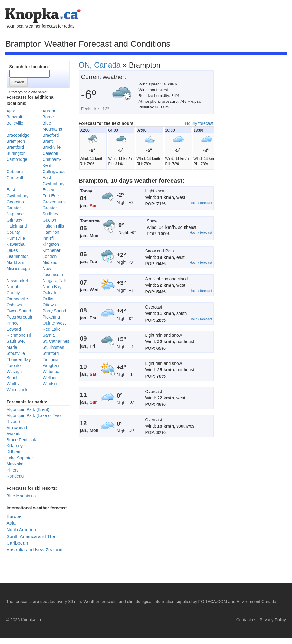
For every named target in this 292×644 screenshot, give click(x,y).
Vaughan (51, 365)
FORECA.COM (213, 602)
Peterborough (20, 317)
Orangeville (17, 299)
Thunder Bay (19, 359)
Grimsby (15, 220)
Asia (11, 523)
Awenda (14, 434)
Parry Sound (54, 311)
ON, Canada (100, 65)
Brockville (52, 147)
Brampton (16, 141)
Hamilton (51, 232)
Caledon (51, 153)
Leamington (18, 256)
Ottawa (49, 305)
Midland (50, 262)
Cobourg (15, 172)
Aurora (49, 111)
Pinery (13, 470)
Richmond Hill (20, 335)
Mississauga (18, 269)
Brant (48, 141)
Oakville (50, 293)
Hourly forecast (199, 123)
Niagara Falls (55, 281)
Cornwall (15, 178)
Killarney (15, 446)
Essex (48, 190)
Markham (15, 262)
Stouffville (16, 353)
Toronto (14, 365)
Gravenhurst (54, 202)
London (50, 256)
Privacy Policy (273, 620)
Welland (50, 378)
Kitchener (52, 250)
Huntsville (16, 238)
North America (21, 530)
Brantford (15, 147)
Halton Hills (53, 226)
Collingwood (54, 172)
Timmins (51, 359)
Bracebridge (18, 135)
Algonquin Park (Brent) (28, 409)
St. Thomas (53, 347)
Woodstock (17, 390)
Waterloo (51, 372)
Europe (14, 516)
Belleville (15, 123)
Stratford (51, 353)
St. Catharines (56, 341)
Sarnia (49, 335)
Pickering (51, 317)
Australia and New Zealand (35, 550)
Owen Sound (19, 311)
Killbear (14, 452)
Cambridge (17, 159)
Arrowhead (17, 428)
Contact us (246, 620)
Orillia (48, 299)
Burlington (16, 153)
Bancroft (15, 117)
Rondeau (15, 476)
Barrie (48, 117)
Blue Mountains (21, 496)
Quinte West (54, 323)
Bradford (51, 135)
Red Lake (52, 329)
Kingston (51, 244)
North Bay (52, 287)
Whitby (13, 384)
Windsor (50, 384)
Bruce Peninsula (22, 440)
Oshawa (14, 305)
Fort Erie (51, 196)
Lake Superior (20, 458)
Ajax (11, 111)
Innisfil (49, 238)
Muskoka (15, 464)
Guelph (49, 220)
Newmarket (17, 281)
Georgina (15, 202)
